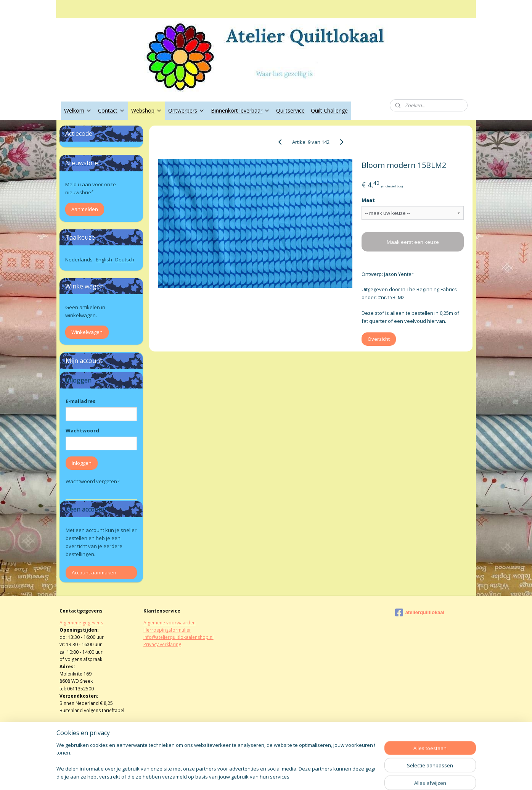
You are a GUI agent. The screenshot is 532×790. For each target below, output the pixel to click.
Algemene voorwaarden (170, 623)
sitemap (241, 776)
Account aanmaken (94, 572)
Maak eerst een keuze (413, 242)
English (104, 260)
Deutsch (125, 260)
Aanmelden (85, 209)
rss (257, 776)
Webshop (147, 110)
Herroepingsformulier (167, 630)
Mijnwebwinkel (353, 776)
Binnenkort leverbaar (240, 110)
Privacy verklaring (162, 644)
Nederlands (79, 260)
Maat (368, 200)
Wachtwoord (82, 430)
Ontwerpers (186, 110)
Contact (112, 110)
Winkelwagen (87, 332)
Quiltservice (290, 110)
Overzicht (379, 339)
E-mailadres (80, 401)
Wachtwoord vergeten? (92, 481)
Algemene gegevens (81, 623)
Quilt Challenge (329, 110)
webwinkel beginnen (286, 776)
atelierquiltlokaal (420, 613)
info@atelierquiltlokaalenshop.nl (178, 637)
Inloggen (82, 463)
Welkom (78, 110)
